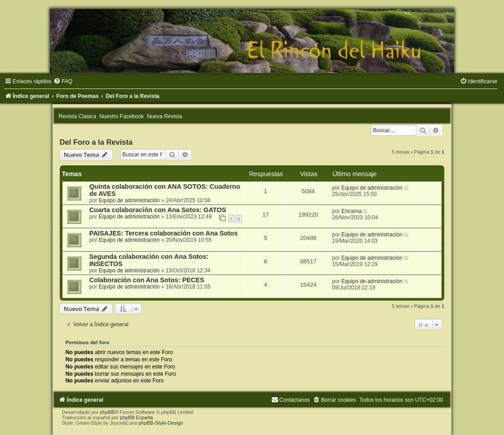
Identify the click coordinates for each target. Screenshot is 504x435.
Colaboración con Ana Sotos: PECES (147, 280)
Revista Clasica (77, 116)
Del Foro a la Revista (96, 142)
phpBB (107, 412)
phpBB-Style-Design (161, 423)
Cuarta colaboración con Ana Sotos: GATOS (158, 210)
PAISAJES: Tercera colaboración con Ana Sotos (164, 233)
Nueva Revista (165, 116)
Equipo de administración (129, 200)
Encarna (351, 211)
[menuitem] (63, 81)
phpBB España (136, 417)
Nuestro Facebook (122, 116)
